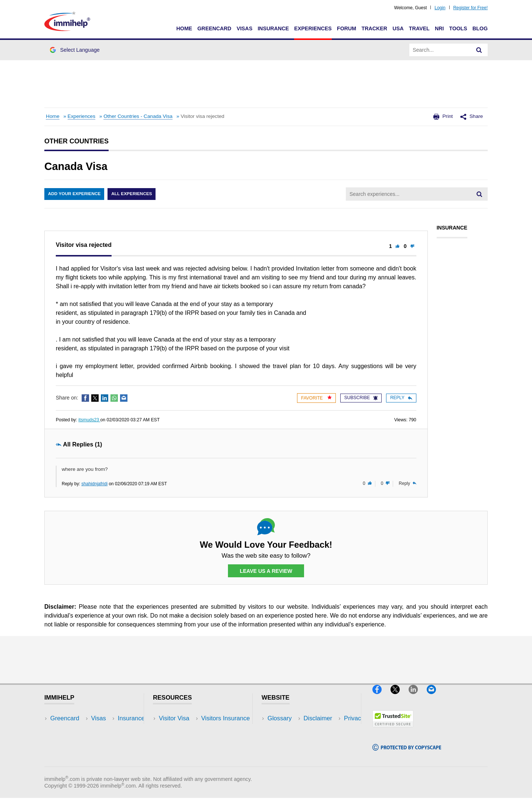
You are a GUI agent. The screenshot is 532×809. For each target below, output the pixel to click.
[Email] (435, 698)
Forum (347, 28)
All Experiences (133, 194)
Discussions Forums (187, 752)
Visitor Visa (174, 719)
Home (184, 28)
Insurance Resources (188, 763)
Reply (401, 398)
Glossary (280, 719)
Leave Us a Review (266, 571)
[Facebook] (381, 698)
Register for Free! (470, 8)
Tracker (374, 28)
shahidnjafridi (94, 484)
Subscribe (361, 398)
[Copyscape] (407, 754)
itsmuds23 (89, 420)
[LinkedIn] (418, 698)
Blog (480, 28)
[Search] (479, 50)
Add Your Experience (75, 194)
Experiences (313, 28)
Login (440, 8)
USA (398, 28)
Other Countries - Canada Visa (138, 116)
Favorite (316, 398)
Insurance (273, 28)
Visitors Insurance (183, 730)
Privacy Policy (287, 741)
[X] (400, 698)
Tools (458, 28)
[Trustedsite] (393, 730)
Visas (244, 28)
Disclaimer (282, 730)
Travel (419, 28)
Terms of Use (286, 752)
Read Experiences (184, 741)
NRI (439, 28)
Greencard (214, 28)
